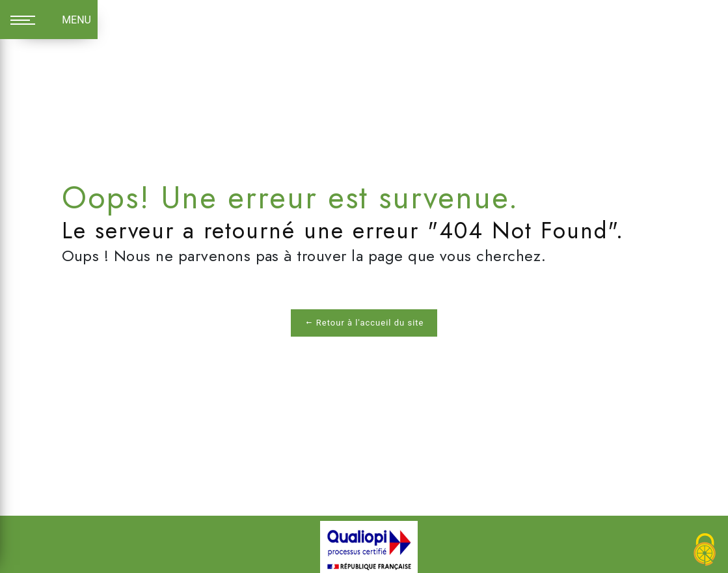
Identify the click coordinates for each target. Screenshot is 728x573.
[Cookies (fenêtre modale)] (705, 551)
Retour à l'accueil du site (364, 323)
